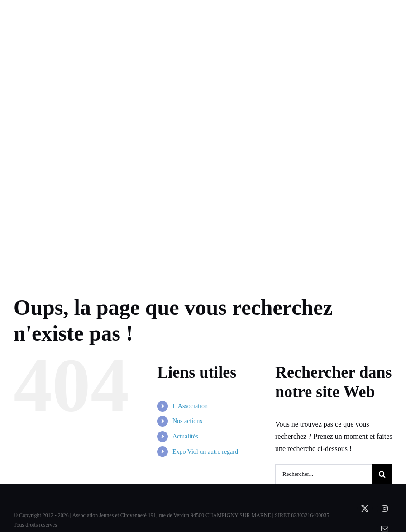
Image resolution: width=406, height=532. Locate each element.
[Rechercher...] (324, 474)
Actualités (185, 436)
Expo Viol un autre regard (205, 452)
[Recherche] (382, 474)
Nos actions (187, 421)
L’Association (190, 406)
